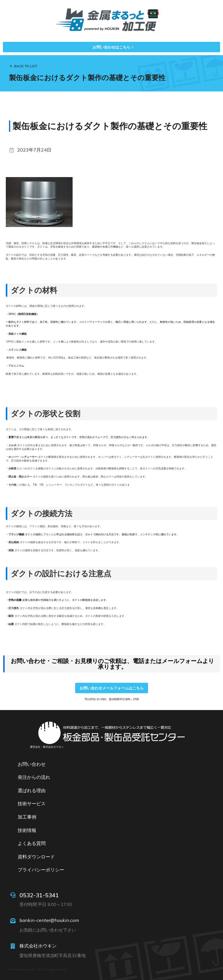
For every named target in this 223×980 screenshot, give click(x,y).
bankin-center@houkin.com (49, 920)
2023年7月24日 (34, 150)
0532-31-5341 (39, 895)
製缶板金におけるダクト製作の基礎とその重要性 (87, 78)
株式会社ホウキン (38, 946)
